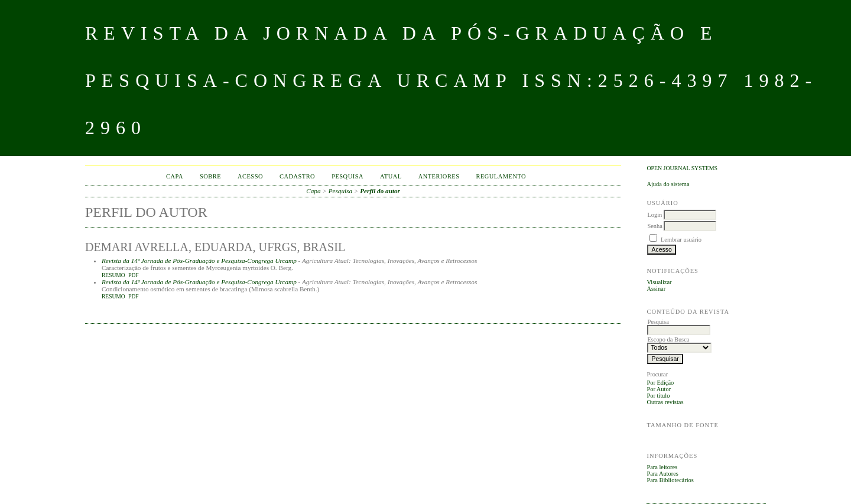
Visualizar (659, 282)
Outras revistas (665, 402)
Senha (655, 226)
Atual (391, 176)
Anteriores (439, 176)
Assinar (656, 289)
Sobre (210, 176)
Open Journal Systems (682, 168)
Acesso (250, 176)
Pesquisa (347, 176)
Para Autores (662, 474)
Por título (658, 396)
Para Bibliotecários (670, 480)
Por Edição (660, 383)
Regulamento (501, 176)
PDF (133, 275)
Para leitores (662, 467)
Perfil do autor (380, 191)
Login (655, 215)
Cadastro (297, 176)
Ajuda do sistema (668, 184)
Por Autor (659, 389)
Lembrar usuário (681, 240)
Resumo (113, 275)
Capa (175, 176)
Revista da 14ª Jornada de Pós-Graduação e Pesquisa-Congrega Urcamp (199, 261)
